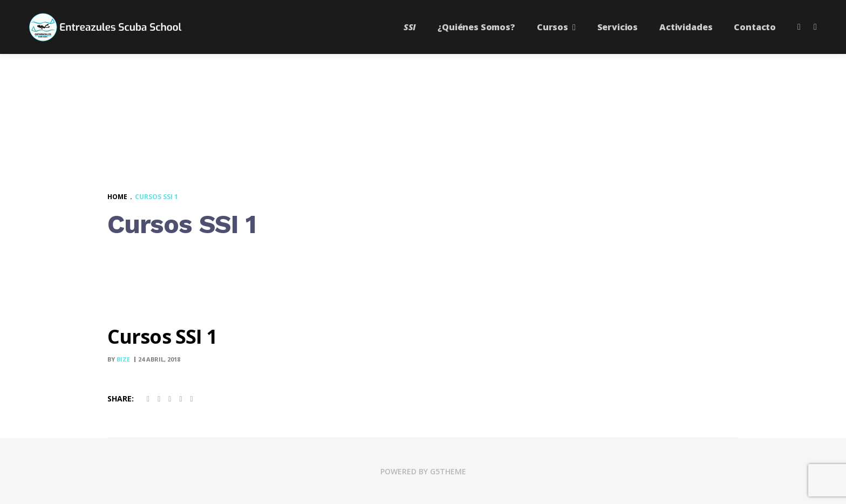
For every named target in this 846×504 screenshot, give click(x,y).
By (120, 359)
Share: (121, 399)
